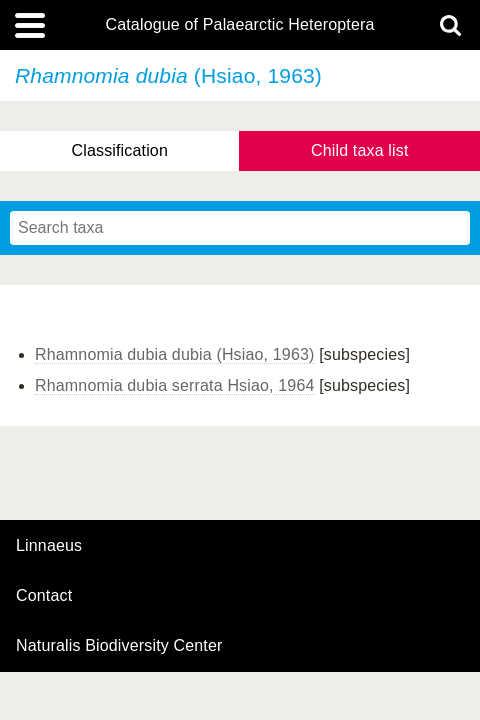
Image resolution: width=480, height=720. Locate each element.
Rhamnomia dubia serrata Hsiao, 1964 (175, 385)
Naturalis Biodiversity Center (119, 646)
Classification (119, 150)
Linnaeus (49, 546)
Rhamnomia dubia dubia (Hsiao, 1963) (175, 354)
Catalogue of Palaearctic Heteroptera (239, 25)
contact (44, 595)
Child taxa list (360, 150)
